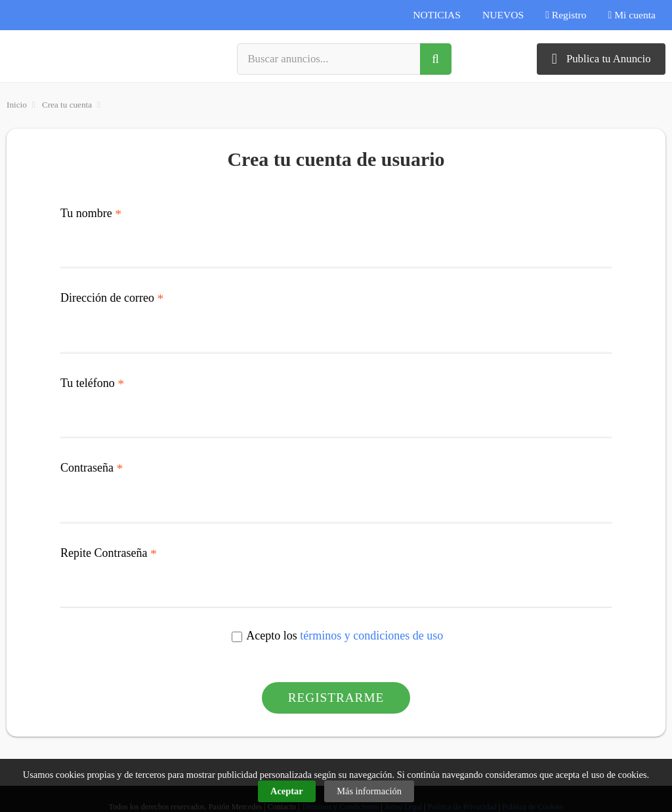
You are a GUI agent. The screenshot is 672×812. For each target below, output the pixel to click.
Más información (369, 791)
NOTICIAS (437, 15)
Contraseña (92, 468)
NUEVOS (503, 15)
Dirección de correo (112, 298)
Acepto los (337, 637)
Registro (566, 15)
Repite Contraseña (109, 554)
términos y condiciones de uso (371, 636)
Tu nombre (91, 214)
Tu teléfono (92, 384)
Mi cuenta (632, 15)
